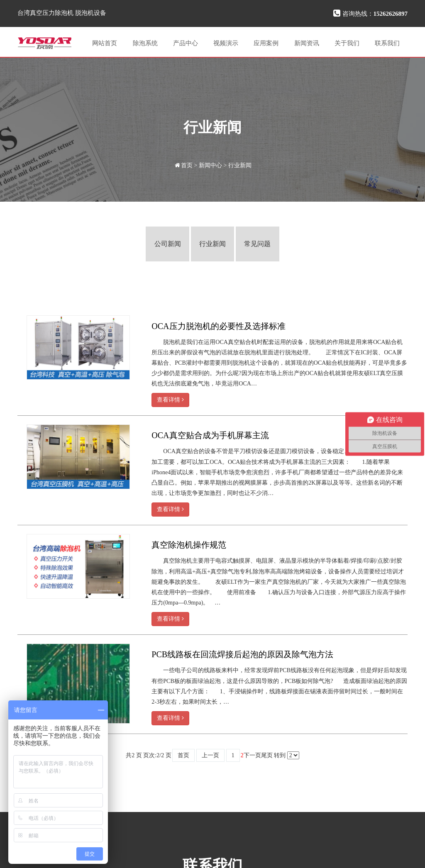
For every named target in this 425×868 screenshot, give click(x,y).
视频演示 (226, 43)
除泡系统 (145, 43)
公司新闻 (168, 244)
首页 (187, 165)
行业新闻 (240, 165)
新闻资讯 (307, 43)
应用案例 (266, 43)
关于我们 (347, 43)
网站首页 (105, 43)
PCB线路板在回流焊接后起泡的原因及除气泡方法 (242, 654)
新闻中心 (210, 165)
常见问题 (257, 244)
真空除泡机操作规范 (189, 545)
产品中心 (186, 43)
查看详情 (170, 400)
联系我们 (387, 43)
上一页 (210, 755)
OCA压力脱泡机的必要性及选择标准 (218, 326)
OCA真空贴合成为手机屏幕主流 (210, 435)
